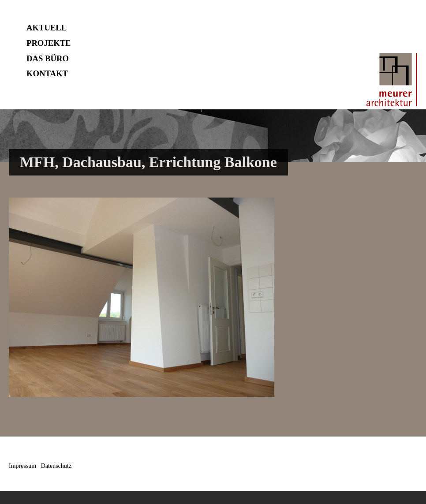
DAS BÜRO (48, 58)
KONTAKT (47, 73)
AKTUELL (47, 28)
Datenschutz (56, 466)
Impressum (22, 466)
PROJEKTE (49, 43)
